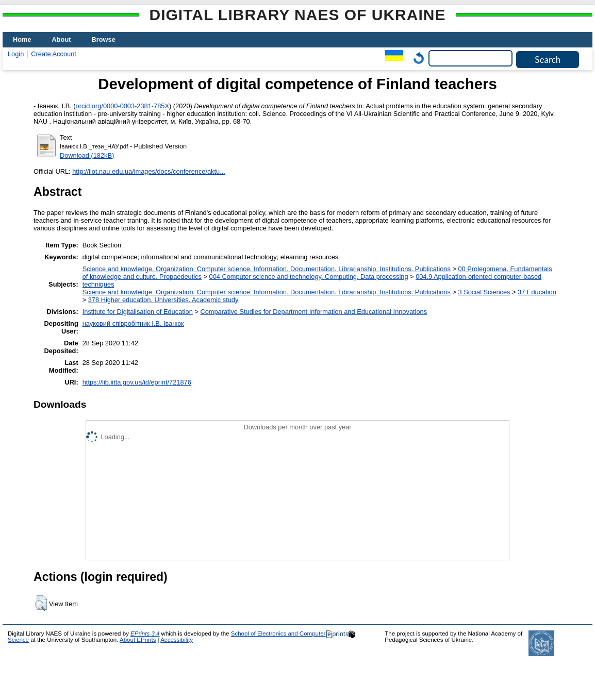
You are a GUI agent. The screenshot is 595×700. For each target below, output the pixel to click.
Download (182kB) (87, 155)
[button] (41, 603)
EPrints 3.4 (145, 634)
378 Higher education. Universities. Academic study (163, 300)
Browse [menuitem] (104, 39)
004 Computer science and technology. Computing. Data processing (309, 277)
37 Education (537, 292)
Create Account (54, 54)
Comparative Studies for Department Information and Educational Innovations (313, 312)
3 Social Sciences (484, 292)
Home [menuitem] (22, 39)
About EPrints (138, 640)
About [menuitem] (62, 39)
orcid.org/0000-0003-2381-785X (122, 106)
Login (16, 54)
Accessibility (177, 640)
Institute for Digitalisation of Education (138, 312)
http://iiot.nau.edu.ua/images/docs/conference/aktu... (149, 171)
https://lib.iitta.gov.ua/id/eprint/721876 (137, 382)
